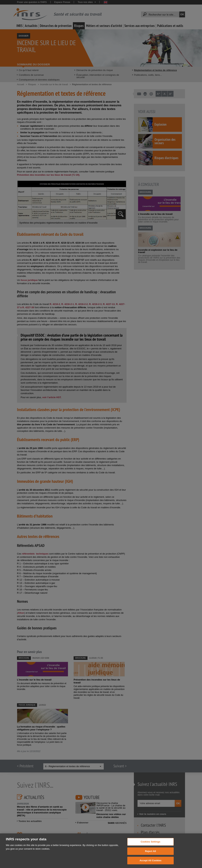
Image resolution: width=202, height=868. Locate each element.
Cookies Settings (150, 846)
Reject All (150, 855)
